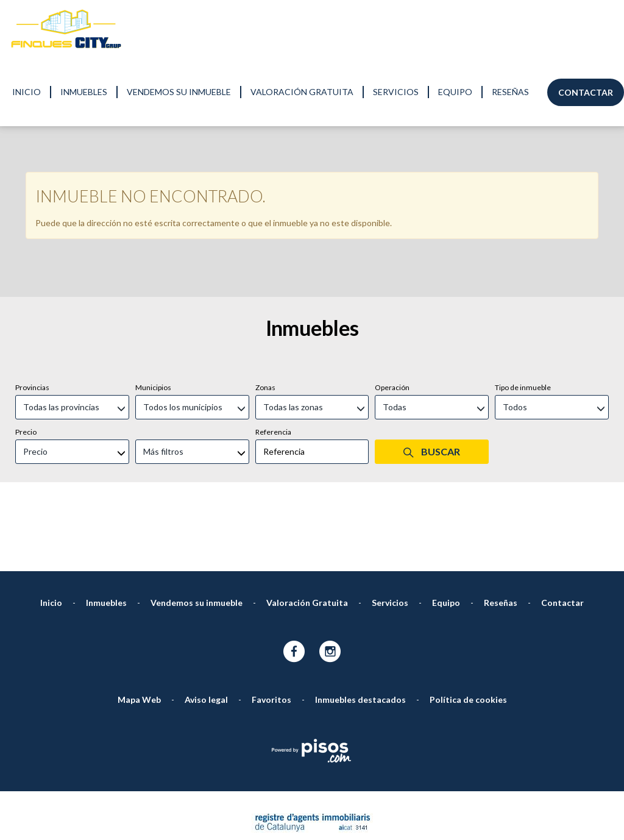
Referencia (273, 306)
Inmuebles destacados (360, 573)
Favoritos (271, 573)
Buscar (432, 326)
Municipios (153, 261)
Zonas (265, 261)
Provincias (32, 261)
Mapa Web (139, 573)
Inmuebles (84, 92)
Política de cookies (468, 573)
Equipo (455, 92)
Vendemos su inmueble (179, 92)
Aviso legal (206, 573)
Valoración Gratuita (302, 92)
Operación (392, 261)
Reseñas (510, 92)
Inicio (27, 92)
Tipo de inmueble (523, 261)
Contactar (586, 92)
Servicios (396, 92)
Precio (26, 306)
